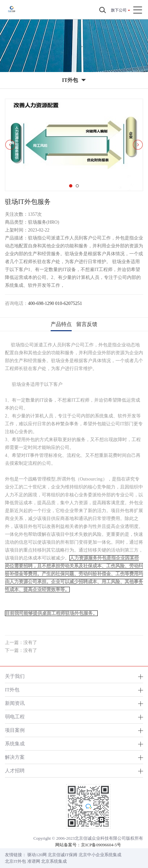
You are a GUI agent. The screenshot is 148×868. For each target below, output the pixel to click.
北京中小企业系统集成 (100, 855)
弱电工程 (15, 717)
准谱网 (34, 861)
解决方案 (15, 757)
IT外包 (12, 690)
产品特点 (61, 324)
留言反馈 (87, 324)
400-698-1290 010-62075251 (55, 303)
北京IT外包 (15, 861)
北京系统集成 (54, 861)
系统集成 (15, 744)
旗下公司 (119, 10)
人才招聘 (15, 770)
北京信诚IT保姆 (62, 855)
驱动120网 (37, 855)
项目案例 (15, 730)
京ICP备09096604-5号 (101, 845)
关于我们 (15, 676)
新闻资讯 (15, 703)
